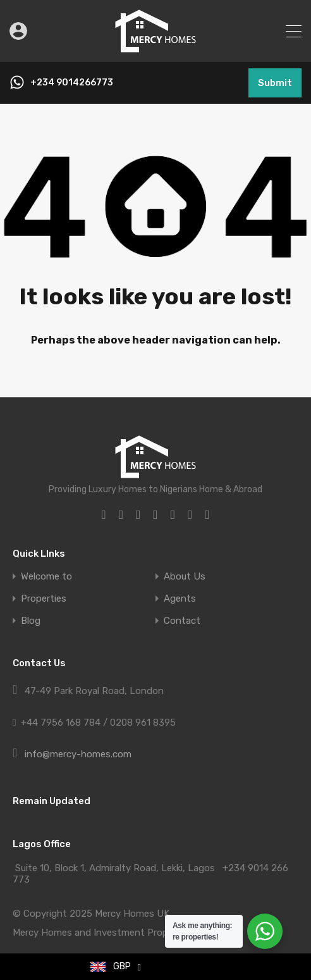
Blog (31, 621)
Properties (44, 599)
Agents (180, 599)
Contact (182, 621)
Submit (275, 83)
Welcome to (46, 577)
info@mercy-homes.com (78, 754)
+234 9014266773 (72, 83)
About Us (185, 577)
